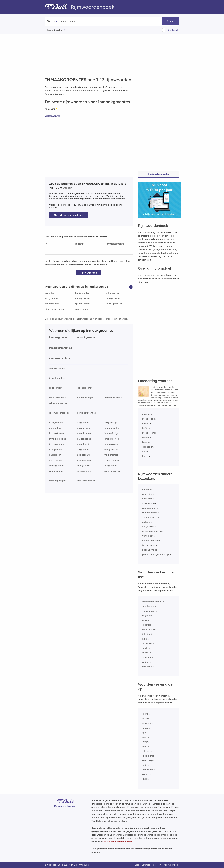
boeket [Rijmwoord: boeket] (146, 437)
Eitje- (145, 639)
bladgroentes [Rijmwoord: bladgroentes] (82, 293)
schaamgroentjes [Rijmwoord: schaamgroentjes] (58, 403)
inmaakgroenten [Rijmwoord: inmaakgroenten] (86, 337)
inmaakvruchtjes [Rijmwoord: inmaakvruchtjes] (113, 398)
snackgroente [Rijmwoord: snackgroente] (56, 388)
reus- (145, 620)
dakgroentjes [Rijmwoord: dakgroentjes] (111, 423)
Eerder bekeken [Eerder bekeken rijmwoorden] (55, 30)
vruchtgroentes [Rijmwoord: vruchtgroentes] (114, 304)
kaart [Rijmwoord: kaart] (145, 456)
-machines (148, 770)
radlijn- (146, 662)
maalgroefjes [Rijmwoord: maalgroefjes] (111, 455)
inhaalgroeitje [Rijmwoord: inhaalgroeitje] (111, 428)
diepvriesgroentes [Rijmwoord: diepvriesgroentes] (54, 309)
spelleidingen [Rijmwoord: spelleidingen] (149, 508)
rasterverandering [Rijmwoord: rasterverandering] (152, 531)
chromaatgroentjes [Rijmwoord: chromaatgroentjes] (59, 413)
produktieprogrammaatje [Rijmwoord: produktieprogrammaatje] (156, 554)
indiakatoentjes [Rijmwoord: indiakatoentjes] (57, 398)
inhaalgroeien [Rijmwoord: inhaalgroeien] (84, 428)
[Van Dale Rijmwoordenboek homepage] (58, 7)
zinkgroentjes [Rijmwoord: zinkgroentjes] (84, 471)
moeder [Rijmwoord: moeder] (146, 414)
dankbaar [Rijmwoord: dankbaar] (147, 447)
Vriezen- (147, 657)
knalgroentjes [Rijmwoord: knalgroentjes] (56, 455)
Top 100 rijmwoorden (159, 174)
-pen (145, 737)
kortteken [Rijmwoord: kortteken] (147, 499)
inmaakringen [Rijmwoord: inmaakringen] (56, 444)
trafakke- (147, 643)
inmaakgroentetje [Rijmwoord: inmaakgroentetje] (60, 358)
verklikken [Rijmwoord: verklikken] (148, 536)
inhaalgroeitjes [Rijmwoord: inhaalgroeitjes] (57, 378)
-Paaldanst (148, 756)
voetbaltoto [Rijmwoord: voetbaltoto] (148, 503)
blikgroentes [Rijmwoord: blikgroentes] (112, 293)
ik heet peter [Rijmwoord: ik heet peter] (149, 545)
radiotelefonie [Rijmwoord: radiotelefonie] (150, 513)
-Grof (145, 742)
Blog (137, 865)
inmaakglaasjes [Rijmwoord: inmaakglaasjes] (57, 439)
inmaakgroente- (115, 244)
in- (46, 244)
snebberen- (148, 606)
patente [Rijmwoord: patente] (146, 522)
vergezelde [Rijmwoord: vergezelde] (148, 526)
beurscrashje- (149, 630)
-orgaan (147, 723)
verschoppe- (149, 611)
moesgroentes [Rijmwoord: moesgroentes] (113, 298)
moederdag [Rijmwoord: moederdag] (148, 419)
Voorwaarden (171, 865)
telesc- (146, 653)
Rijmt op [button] (51, 21)
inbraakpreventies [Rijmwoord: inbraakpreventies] (86, 413)
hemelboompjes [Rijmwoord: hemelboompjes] (150, 540)
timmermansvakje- (152, 602)
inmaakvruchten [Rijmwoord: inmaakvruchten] (113, 444)
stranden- (147, 667)
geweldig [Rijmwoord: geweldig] (147, 494)
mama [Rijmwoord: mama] (146, 424)
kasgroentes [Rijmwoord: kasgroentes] (51, 298)
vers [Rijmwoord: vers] (144, 451)
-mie (145, 765)
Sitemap (146, 865)
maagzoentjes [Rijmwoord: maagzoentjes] (84, 455)
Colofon (157, 865)
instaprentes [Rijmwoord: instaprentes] (56, 449)
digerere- (147, 625)
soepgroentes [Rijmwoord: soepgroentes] (52, 304)
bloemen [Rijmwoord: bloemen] (147, 442)
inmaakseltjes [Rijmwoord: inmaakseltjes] (84, 444)
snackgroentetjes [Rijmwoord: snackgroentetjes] (86, 481)
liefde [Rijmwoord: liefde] (145, 428)
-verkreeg (147, 760)
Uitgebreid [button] (172, 30)
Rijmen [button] (171, 21)
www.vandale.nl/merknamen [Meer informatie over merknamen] (117, 842)
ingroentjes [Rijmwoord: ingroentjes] (55, 428)
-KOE (145, 779)
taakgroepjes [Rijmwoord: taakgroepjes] (84, 465)
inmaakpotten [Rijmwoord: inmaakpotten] (111, 439)
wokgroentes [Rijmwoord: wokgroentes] (52, 116)
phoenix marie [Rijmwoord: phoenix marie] (150, 550)
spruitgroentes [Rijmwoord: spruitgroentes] (83, 304)
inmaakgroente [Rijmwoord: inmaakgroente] (58, 337)
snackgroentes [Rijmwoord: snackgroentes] (57, 368)
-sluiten (146, 751)
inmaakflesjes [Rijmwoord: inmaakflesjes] (56, 433)
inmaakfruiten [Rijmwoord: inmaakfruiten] (84, 433)
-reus (145, 746)
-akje (145, 719)
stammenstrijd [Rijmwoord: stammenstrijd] (150, 517)
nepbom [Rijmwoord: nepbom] (146, 489)
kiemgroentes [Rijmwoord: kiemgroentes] (82, 298)
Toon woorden (89, 273)
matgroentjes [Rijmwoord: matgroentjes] (84, 460)
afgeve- (146, 616)
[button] (131, 287)
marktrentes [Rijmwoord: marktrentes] (56, 460)
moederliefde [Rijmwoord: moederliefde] (149, 433)
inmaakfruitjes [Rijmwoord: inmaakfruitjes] (112, 433)
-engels (146, 728)
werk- (145, 648)
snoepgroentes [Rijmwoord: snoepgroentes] (57, 465)
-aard (145, 714)
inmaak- (80, 244)
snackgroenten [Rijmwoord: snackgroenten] (84, 388)
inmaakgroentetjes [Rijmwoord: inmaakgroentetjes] (60, 348)
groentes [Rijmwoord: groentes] (49, 293)
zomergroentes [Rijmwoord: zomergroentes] (83, 309)
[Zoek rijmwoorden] (75, 21)
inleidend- (148, 634)
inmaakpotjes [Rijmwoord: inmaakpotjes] (84, 439)
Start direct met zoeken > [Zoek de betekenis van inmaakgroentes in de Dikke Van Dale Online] (69, 215)
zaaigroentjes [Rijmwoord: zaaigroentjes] (56, 471)
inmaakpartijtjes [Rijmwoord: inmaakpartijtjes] (58, 481)
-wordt (146, 774)
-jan (144, 732)
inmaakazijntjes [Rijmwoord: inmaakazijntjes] (85, 398)
